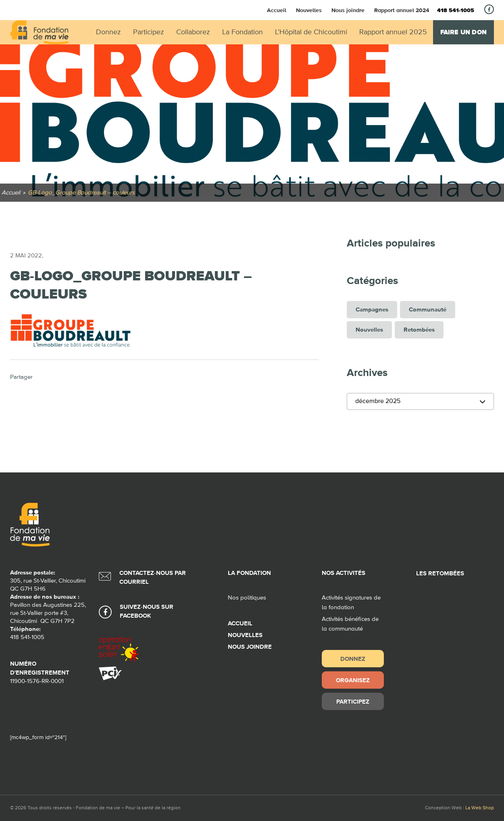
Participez (353, 701)
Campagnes (372, 310)
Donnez (353, 659)
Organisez (353, 680)
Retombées (419, 330)
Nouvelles (309, 10)
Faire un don (463, 32)
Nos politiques (247, 598)
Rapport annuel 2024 (402, 10)
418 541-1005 (456, 10)
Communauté (428, 310)
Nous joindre (348, 10)
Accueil (277, 10)
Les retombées (440, 573)
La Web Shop (480, 808)
